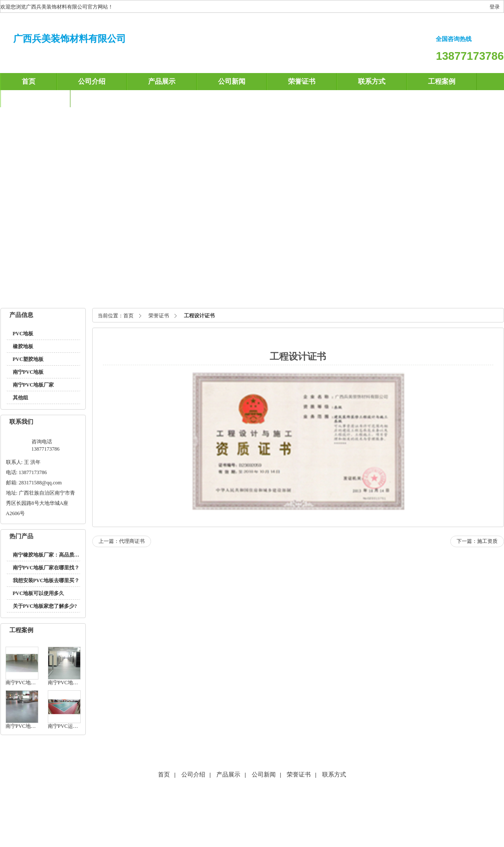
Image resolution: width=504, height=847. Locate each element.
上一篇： (122, 541)
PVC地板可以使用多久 (39, 593)
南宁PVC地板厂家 (329, 290)
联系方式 (372, 81)
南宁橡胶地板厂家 (381, 290)
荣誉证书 (302, 81)
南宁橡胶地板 (82, 290)
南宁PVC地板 (42, 290)
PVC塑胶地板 (28, 359)
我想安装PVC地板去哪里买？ (46, 580)
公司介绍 (92, 81)
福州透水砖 (236, 796)
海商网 (196, 815)
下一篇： (477, 541)
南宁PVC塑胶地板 (128, 290)
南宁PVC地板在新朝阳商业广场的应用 (64, 683)
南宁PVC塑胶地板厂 (274, 290)
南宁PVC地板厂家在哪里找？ (46, 568)
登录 (495, 7)
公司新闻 (232, 81)
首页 (29, 81)
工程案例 (442, 81)
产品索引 (246, 815)
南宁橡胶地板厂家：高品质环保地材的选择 (61, 555)
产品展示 (162, 81)
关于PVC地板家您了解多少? (45, 606)
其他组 (20, 398)
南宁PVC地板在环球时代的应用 (22, 683)
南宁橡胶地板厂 (222, 290)
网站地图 (220, 815)
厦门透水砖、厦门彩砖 (281, 796)
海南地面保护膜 (200, 796)
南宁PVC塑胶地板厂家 (439, 290)
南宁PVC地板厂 (177, 290)
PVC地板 (23, 334)
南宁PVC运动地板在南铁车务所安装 (64, 726)
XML (293, 815)
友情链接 (272, 815)
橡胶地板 (23, 346)
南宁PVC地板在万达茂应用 (22, 726)
